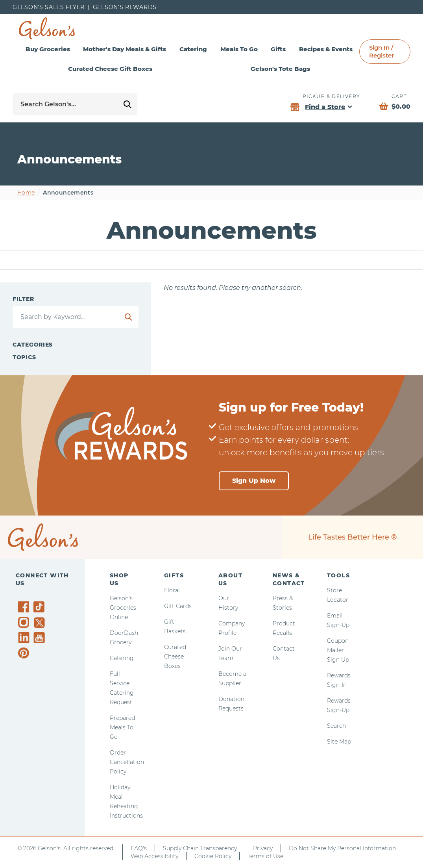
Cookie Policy (213, 856)
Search (336, 726)
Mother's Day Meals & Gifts (125, 49)
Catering (193, 49)
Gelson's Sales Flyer (49, 7)
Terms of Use (265, 856)
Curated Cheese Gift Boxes (110, 69)
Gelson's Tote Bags (280, 69)
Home (26, 193)
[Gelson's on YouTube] (40, 639)
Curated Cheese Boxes (175, 657)
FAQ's (139, 848)
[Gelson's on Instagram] (25, 622)
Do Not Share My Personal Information (342, 848)
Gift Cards (178, 606)
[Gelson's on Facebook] (25, 607)
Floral (172, 590)
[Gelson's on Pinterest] (25, 653)
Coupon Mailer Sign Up (338, 650)
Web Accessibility (154, 856)
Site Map (339, 742)
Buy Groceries (48, 49)
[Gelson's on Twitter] (40, 623)
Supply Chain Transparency (200, 848)
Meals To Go (239, 49)
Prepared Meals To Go (122, 727)
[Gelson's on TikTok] (40, 608)
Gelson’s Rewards (125, 7)
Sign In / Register (381, 51)
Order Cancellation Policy (127, 762)
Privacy (263, 848)
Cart (399, 96)
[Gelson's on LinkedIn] (25, 638)
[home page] (47, 28)
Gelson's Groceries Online (123, 608)
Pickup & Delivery (331, 96)
